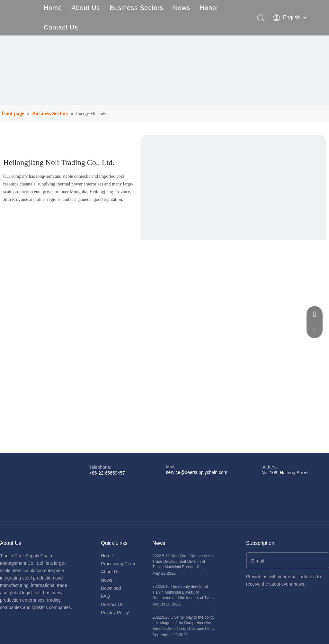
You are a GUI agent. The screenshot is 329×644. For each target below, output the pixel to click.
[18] (233, 227)
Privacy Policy (115, 613)
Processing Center (119, 564)
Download (111, 588)
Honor (209, 8)
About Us (86, 8)
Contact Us (61, 27)
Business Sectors (136, 8)
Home (53, 8)
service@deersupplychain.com (197, 472)
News (182, 8)
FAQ (105, 596)
